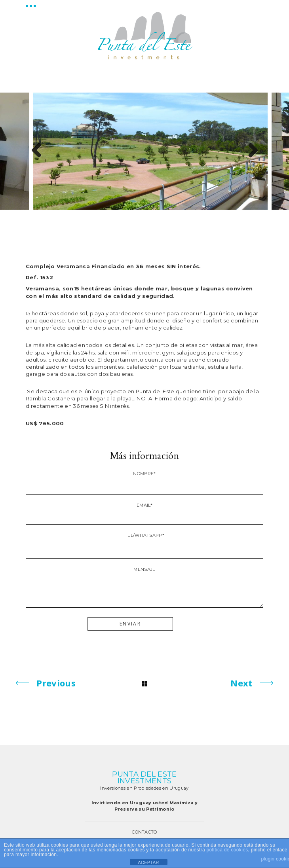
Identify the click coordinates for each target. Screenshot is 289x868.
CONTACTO (144, 832)
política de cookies (227, 850)
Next (250, 151)
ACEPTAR (148, 862)
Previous (39, 151)
